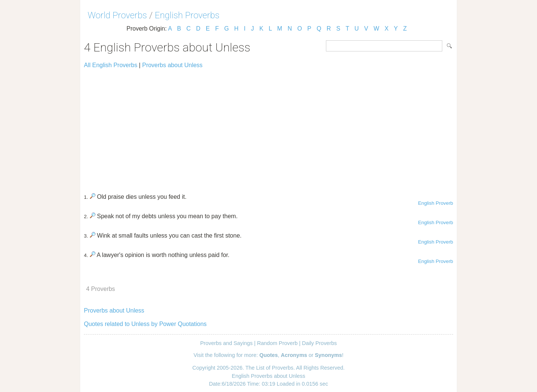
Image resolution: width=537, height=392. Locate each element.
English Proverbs (187, 15)
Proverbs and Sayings (227, 343)
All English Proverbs (111, 65)
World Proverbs (117, 15)
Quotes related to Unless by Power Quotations (145, 324)
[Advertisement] (268, 128)
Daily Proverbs (320, 343)
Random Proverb (277, 343)
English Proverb (436, 203)
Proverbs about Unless (172, 65)
